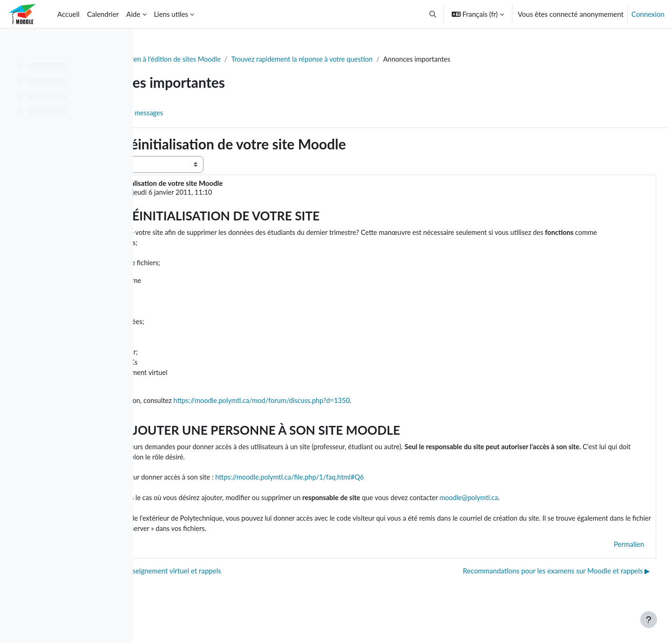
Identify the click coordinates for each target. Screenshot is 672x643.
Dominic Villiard (216, 193)
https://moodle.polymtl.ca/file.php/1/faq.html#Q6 (406, 495)
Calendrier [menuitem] (103, 14)
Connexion (648, 14)
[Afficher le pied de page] (649, 620)
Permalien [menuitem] (612, 563)
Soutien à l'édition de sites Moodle (264, 59)
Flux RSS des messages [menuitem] (229, 113)
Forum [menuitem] (169, 113)
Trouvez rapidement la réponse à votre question (400, 59)
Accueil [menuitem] (69, 14)
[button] (433, 14)
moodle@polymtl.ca (590, 516)
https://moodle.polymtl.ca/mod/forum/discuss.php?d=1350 (377, 416)
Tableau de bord (176, 59)
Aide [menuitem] (133, 14)
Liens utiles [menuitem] (171, 14)
